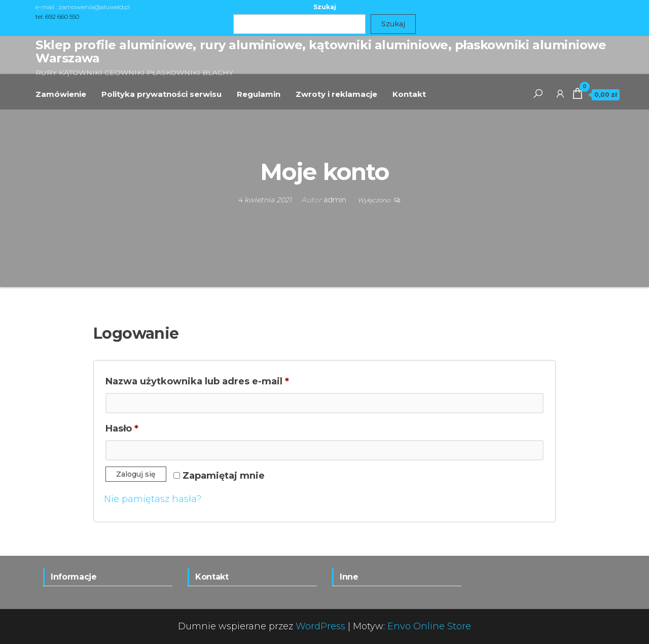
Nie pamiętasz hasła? (153, 499)
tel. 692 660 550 (57, 16)
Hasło (150, 427)
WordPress (320, 626)
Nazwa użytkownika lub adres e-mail (225, 380)
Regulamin (259, 94)
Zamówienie (61, 94)
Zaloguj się (136, 474)
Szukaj (325, 7)
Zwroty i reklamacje (336, 94)
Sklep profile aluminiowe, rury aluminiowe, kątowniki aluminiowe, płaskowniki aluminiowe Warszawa (321, 51)
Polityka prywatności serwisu (161, 94)
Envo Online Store (429, 626)
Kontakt (409, 94)
